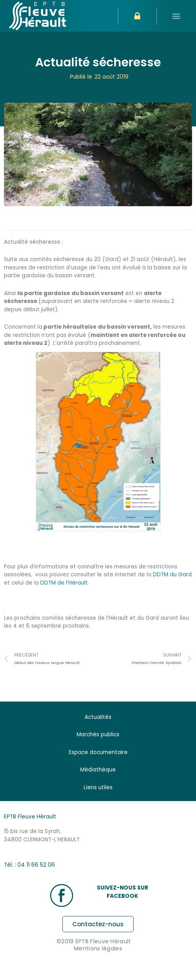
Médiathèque (98, 770)
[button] (176, 16)
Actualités (98, 717)
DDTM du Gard (171, 575)
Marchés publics (98, 735)
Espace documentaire (98, 752)
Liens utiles (98, 787)
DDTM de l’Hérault (64, 583)
